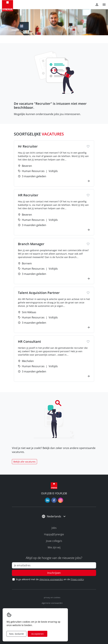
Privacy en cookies (52, 597)
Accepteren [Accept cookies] (38, 634)
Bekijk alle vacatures (24, 462)
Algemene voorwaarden (51, 579)
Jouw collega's (54, 541)
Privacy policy (77, 579)
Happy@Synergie (54, 534)
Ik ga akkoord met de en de (50, 579)
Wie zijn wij (54, 547)
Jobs (54, 528)
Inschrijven (54, 573)
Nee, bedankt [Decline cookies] (16, 634)
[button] (103, 5)
